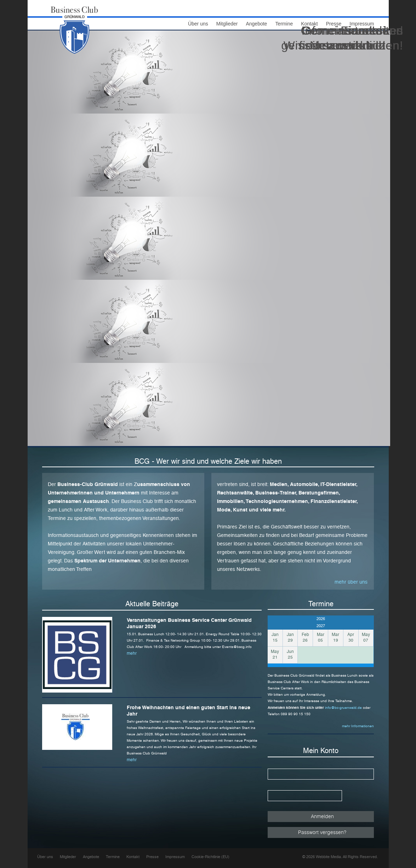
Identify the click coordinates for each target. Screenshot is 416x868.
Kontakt (133, 857)
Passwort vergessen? (322, 832)
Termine (113, 857)
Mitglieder (227, 24)
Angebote (256, 24)
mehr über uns (351, 582)
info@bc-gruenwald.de (344, 708)
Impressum (175, 857)
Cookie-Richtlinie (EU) (210, 857)
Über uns (198, 24)
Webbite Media (328, 857)
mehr (132, 653)
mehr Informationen (358, 726)
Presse (152, 857)
